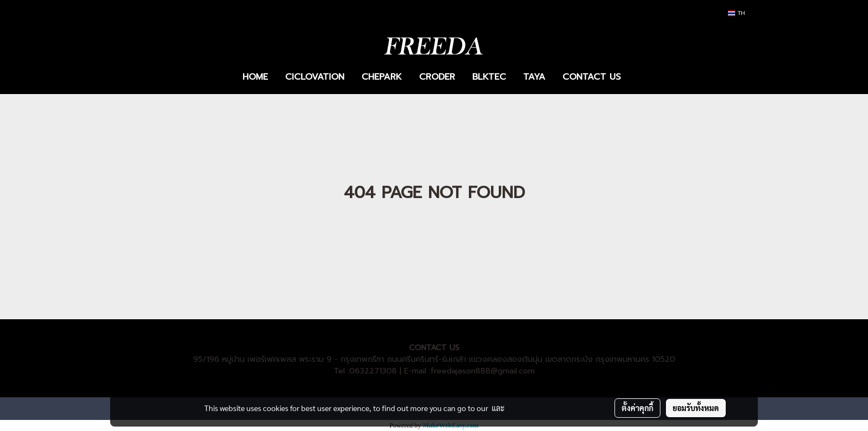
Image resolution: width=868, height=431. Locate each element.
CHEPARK (382, 77)
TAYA (534, 77)
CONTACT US (591, 77)
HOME (255, 77)
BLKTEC (489, 77)
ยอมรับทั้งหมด (696, 408)
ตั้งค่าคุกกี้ (637, 408)
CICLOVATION (315, 77)
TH (737, 13)
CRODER (437, 77)
